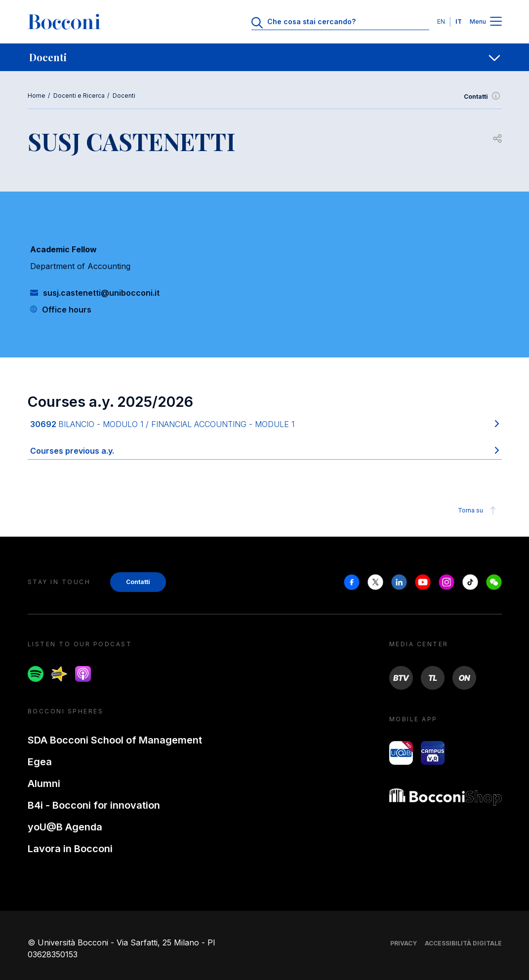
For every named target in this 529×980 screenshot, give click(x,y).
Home (37, 96)
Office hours (67, 310)
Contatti (483, 97)
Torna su (478, 510)
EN (441, 21)
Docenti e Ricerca (79, 96)
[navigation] (264, 57)
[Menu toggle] (496, 22)
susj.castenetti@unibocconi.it (101, 293)
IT (459, 21)
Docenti (124, 96)
